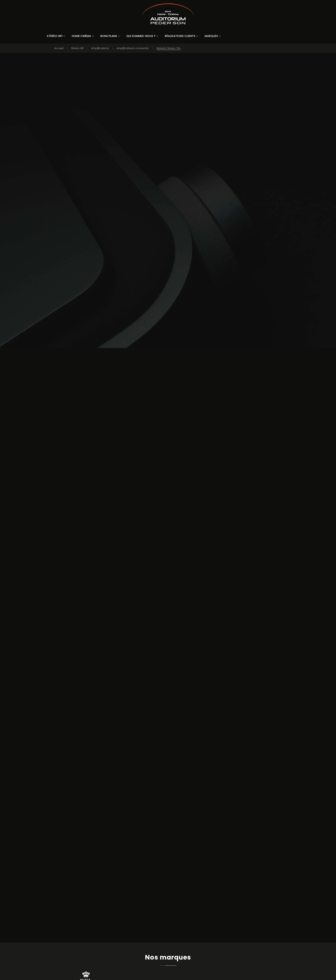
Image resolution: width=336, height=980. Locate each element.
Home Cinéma (81, 36)
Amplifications (100, 48)
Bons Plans (109, 36)
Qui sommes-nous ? (141, 36)
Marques (211, 36)
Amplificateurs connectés (133, 48)
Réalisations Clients (180, 36)
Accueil (59, 48)
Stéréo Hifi (55, 36)
